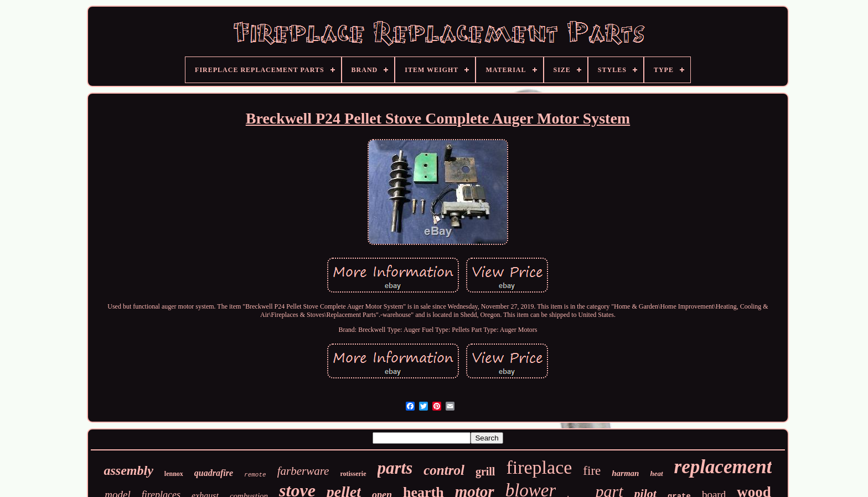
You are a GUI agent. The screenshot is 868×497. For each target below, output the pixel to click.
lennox (174, 474)
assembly (128, 470)
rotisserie (353, 474)
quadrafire (214, 473)
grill (485, 472)
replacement (723, 467)
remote (255, 475)
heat (656, 473)
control (444, 470)
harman (625, 473)
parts (395, 468)
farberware (303, 471)
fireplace (539, 467)
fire (592, 471)
